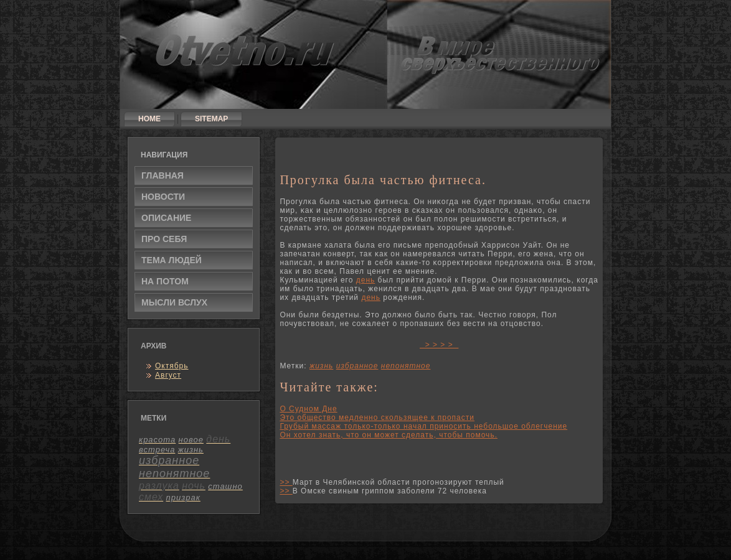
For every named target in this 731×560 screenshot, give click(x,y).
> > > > (439, 345)
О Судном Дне (308, 409)
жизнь (321, 366)
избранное (357, 366)
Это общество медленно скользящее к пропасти (377, 418)
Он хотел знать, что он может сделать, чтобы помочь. (389, 435)
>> (286, 482)
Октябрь (172, 366)
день (366, 280)
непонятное (406, 366)
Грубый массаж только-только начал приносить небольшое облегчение (423, 426)
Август (168, 375)
